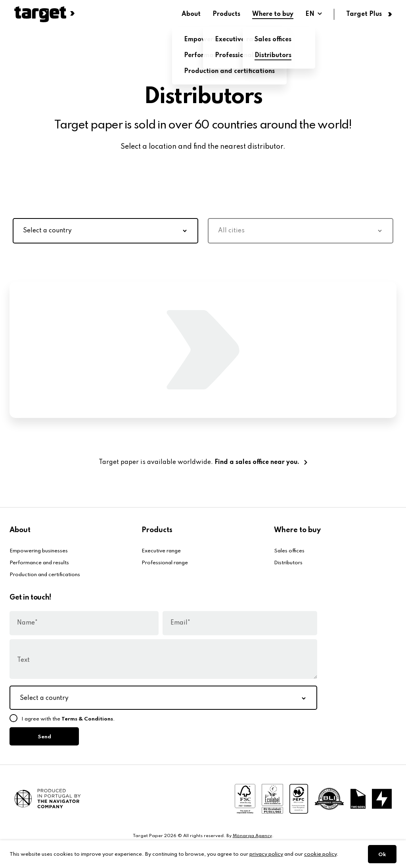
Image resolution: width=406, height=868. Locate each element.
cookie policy (320, 854)
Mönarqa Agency (252, 836)
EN (310, 14)
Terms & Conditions (87, 719)
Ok (382, 855)
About (191, 14)
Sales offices (289, 551)
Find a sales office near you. (257, 462)
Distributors (288, 563)
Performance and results (39, 563)
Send (44, 737)
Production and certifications (45, 575)
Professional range (165, 563)
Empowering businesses (39, 551)
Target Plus (364, 14)
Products (226, 14)
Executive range (161, 551)
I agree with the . (68, 719)
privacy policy (266, 854)
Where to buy (273, 14)
